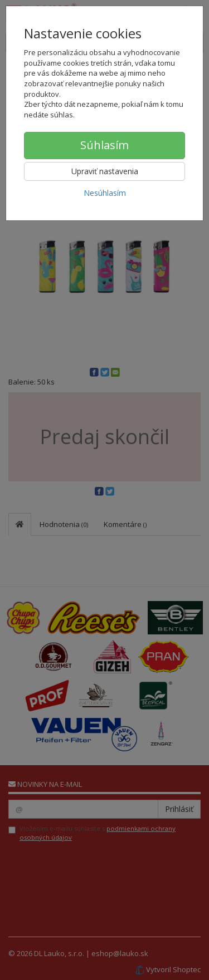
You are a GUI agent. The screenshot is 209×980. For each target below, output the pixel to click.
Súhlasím (104, 145)
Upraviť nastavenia (105, 171)
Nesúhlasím (105, 193)
